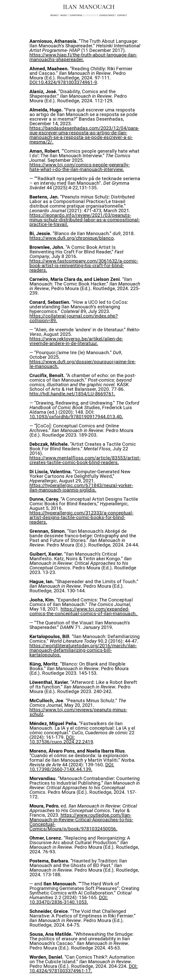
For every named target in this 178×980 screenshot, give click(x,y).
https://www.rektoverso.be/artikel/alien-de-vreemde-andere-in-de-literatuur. (76, 341)
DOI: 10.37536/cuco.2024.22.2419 (61, 739)
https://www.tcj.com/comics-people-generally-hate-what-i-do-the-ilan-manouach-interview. (80, 167)
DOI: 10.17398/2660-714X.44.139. (72, 767)
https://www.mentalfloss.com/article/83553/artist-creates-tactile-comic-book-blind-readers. (85, 460)
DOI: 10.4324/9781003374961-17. (84, 968)
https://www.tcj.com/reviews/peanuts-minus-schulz (78, 712)
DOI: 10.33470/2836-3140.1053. (69, 900)
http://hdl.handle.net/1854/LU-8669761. (72, 394)
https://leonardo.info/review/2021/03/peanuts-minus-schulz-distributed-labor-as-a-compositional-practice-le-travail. (85, 220)
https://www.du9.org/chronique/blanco (72, 238)
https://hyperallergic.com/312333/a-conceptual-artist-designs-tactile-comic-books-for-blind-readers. (81, 517)
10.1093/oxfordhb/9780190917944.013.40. (76, 417)
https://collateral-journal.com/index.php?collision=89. (74, 318)
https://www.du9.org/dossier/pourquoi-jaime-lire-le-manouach (83, 364)
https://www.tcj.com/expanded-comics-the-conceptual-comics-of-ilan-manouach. (84, 611)
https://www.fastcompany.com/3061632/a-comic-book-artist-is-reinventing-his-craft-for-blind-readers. (84, 265)
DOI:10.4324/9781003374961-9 (63, 82)
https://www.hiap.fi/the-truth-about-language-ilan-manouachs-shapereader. (83, 57)
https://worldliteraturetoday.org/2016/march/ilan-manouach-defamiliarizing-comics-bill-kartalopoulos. (83, 650)
